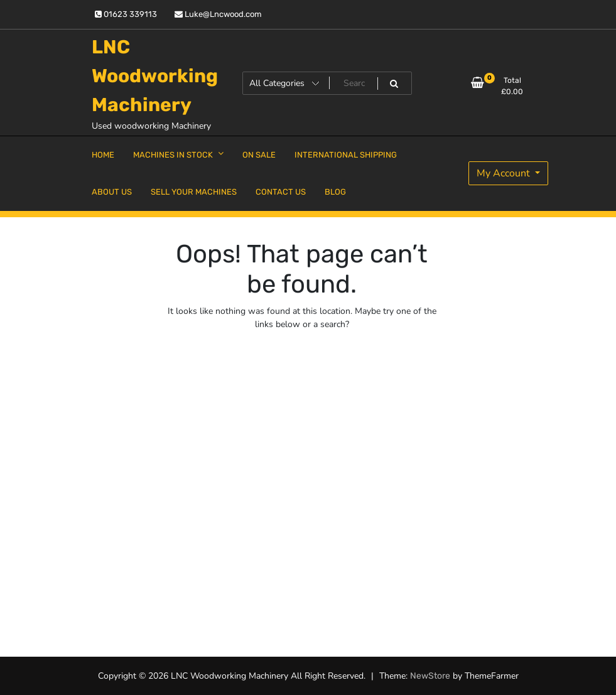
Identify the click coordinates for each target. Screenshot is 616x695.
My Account (505, 173)
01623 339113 (126, 14)
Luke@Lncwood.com (218, 14)
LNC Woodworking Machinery (155, 76)
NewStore (430, 676)
